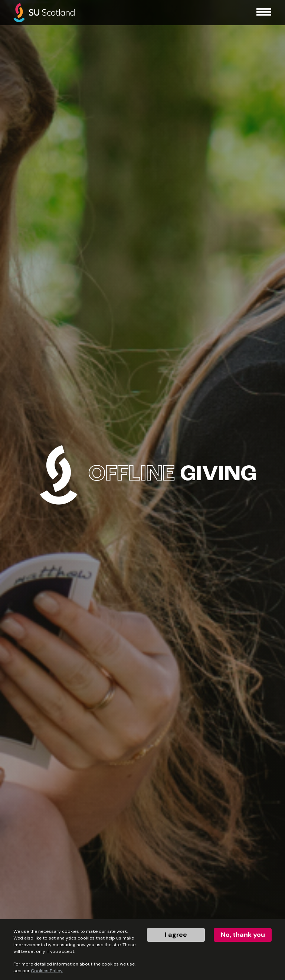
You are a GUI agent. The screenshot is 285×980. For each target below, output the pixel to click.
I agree (176, 935)
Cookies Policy (47, 971)
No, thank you (243, 935)
